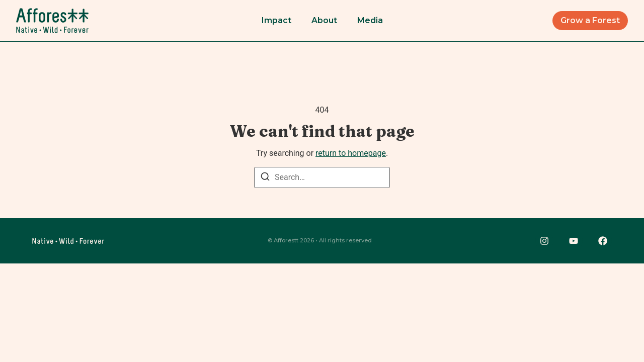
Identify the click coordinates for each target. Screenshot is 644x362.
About (324, 20)
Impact (276, 20)
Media (370, 20)
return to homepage (351, 153)
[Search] (265, 178)
